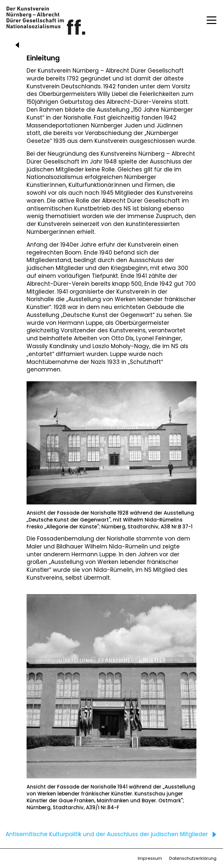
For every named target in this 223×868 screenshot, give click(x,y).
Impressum (150, 858)
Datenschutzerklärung (193, 858)
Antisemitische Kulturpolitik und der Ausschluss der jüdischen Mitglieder (112, 834)
